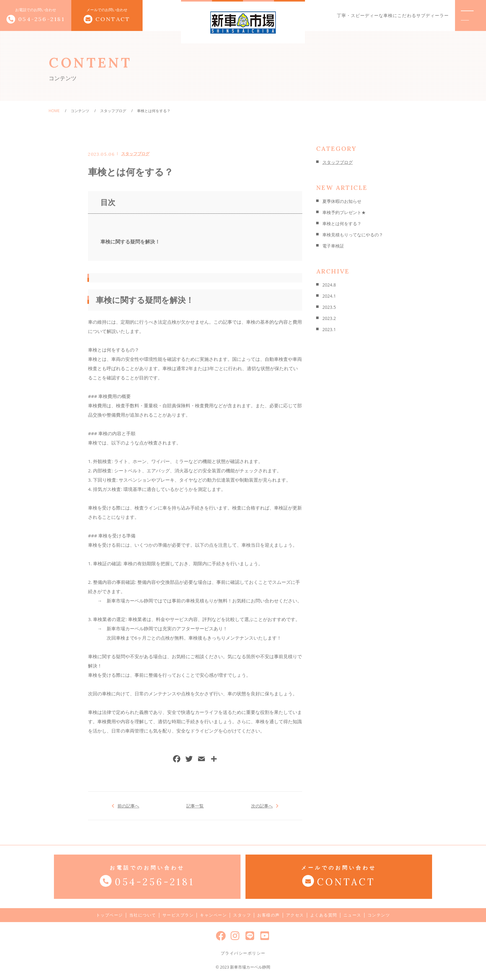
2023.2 (329, 318)
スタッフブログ (135, 154)
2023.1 (329, 329)
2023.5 (329, 307)
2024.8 (329, 285)
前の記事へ (128, 806)
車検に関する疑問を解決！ (130, 242)
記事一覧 (195, 806)
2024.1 (329, 296)
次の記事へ (262, 806)
